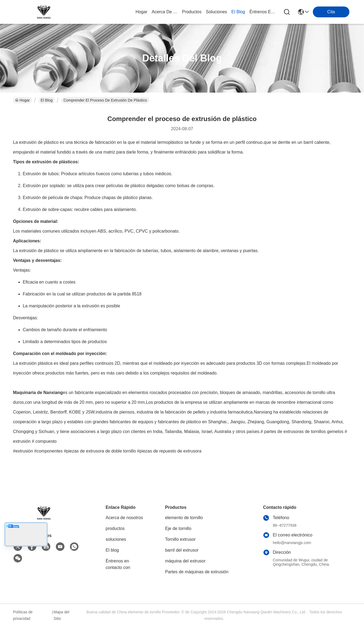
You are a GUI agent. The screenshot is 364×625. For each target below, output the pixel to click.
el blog (238, 12)
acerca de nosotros (165, 12)
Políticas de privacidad (23, 615)
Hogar (141, 12)
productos (192, 12)
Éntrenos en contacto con (262, 12)
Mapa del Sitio (61, 615)
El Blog (47, 100)
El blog (112, 550)
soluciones (216, 12)
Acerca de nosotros (124, 518)
